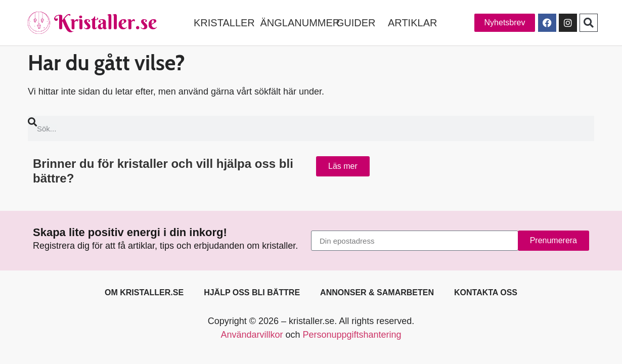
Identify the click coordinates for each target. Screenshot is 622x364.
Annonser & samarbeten (377, 292)
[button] (589, 23)
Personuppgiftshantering (352, 335)
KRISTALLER (224, 23)
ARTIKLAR (412, 23)
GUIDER (356, 23)
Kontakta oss (486, 292)
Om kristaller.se (144, 292)
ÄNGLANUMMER (300, 23)
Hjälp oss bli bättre (252, 292)
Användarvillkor (252, 335)
